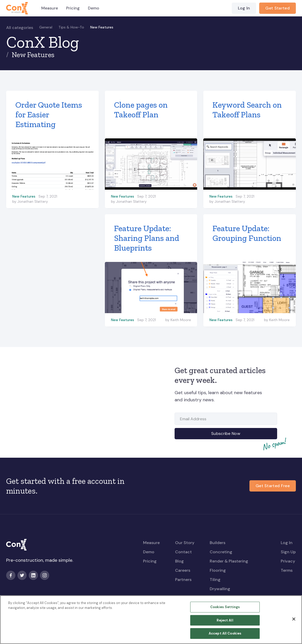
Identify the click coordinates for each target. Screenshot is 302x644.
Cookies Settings (225, 610)
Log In (244, 8)
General (46, 27)
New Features (102, 27)
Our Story (185, 543)
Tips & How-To (71, 27)
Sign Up (288, 552)
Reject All (225, 623)
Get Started (278, 8)
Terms (287, 570)
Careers (183, 570)
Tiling (215, 580)
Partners (183, 580)
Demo (94, 8)
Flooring (218, 570)
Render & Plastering (229, 561)
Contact (183, 552)
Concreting (221, 552)
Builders (218, 543)
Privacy (288, 561)
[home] (17, 8)
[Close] (294, 622)
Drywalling (220, 589)
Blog (179, 561)
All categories (20, 28)
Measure (50, 8)
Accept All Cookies (225, 636)
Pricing (73, 8)
